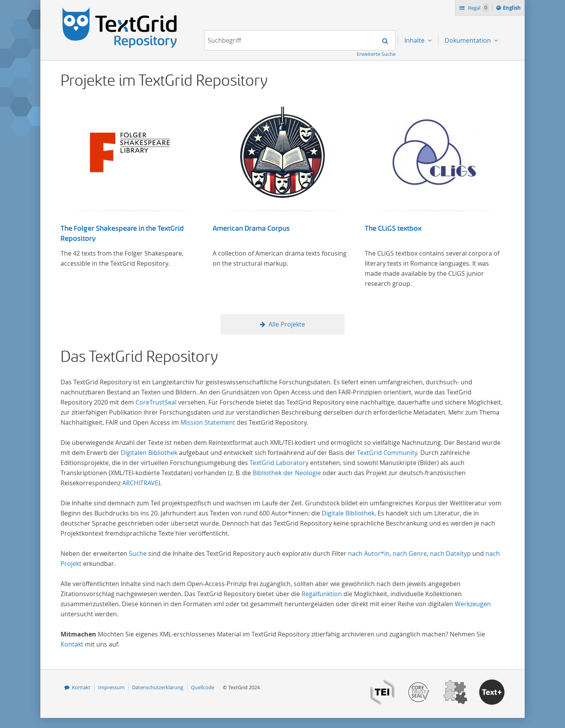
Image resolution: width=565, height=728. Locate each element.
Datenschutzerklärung (158, 687)
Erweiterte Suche (376, 54)
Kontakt (72, 644)
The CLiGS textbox (393, 228)
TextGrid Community (387, 453)
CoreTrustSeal (156, 402)
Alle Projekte (287, 324)
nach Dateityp (450, 553)
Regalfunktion (322, 594)
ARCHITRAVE (140, 483)
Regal (478, 8)
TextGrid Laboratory (279, 463)
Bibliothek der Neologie (287, 473)
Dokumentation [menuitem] (469, 40)
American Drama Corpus (251, 228)
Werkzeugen (473, 604)
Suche (138, 553)
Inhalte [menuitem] (415, 40)
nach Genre (410, 553)
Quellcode (203, 687)
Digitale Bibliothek (348, 513)
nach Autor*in (369, 553)
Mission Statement (208, 422)
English (513, 9)
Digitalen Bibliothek (149, 453)
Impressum (111, 687)
